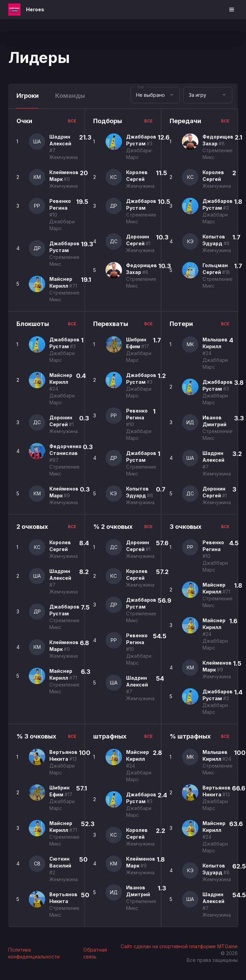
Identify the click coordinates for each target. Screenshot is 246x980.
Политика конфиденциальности (34, 953)
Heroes (35, 9)
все (72, 121)
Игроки (28, 96)
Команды (70, 96)
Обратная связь (95, 953)
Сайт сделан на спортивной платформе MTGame (179, 946)
